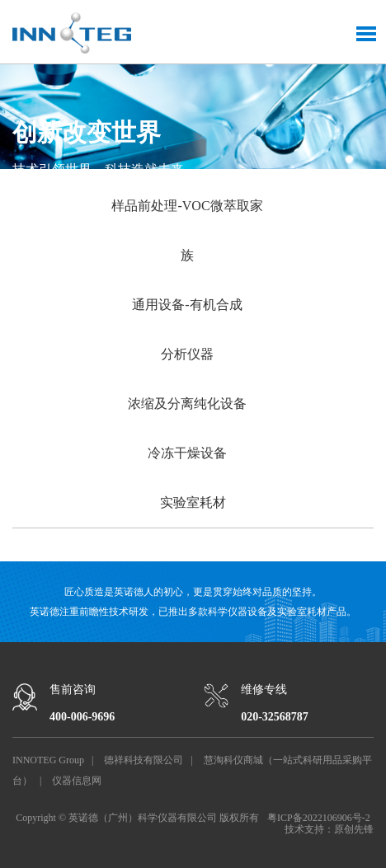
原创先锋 (354, 829)
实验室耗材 (193, 502)
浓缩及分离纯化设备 (187, 404)
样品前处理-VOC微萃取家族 (187, 230)
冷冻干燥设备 (187, 453)
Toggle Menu (366, 34)
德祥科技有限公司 (144, 760)
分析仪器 (187, 354)
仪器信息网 (77, 781)
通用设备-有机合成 (187, 305)
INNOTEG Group (48, 760)
